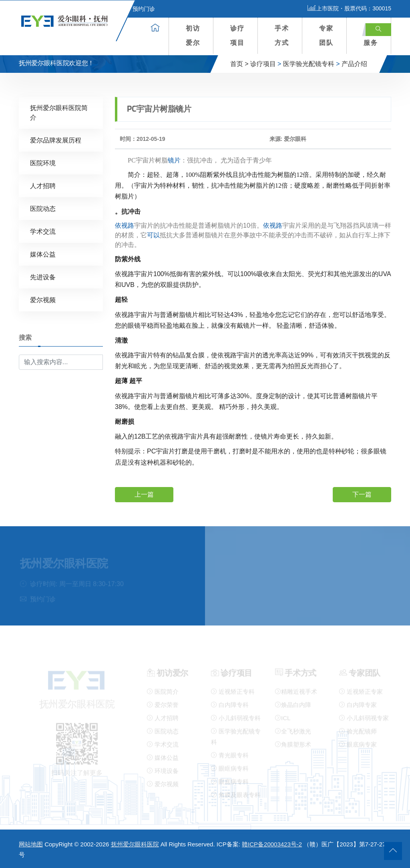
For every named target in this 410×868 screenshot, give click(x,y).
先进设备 (43, 277)
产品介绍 (354, 64)
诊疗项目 (237, 35)
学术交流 (43, 231)
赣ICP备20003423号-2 (272, 844)
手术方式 (282, 35)
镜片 (174, 160)
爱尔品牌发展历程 (56, 140)
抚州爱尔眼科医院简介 (59, 112)
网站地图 (31, 844)
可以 (153, 235)
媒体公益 (43, 254)
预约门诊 (139, 9)
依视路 (125, 225)
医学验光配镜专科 (309, 64)
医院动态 (43, 208)
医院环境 (43, 163)
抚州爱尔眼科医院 (135, 844)
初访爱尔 (193, 35)
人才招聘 (43, 185)
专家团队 (326, 35)
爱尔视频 (43, 300)
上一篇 (144, 494)
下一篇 (362, 494)
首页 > (239, 64)
